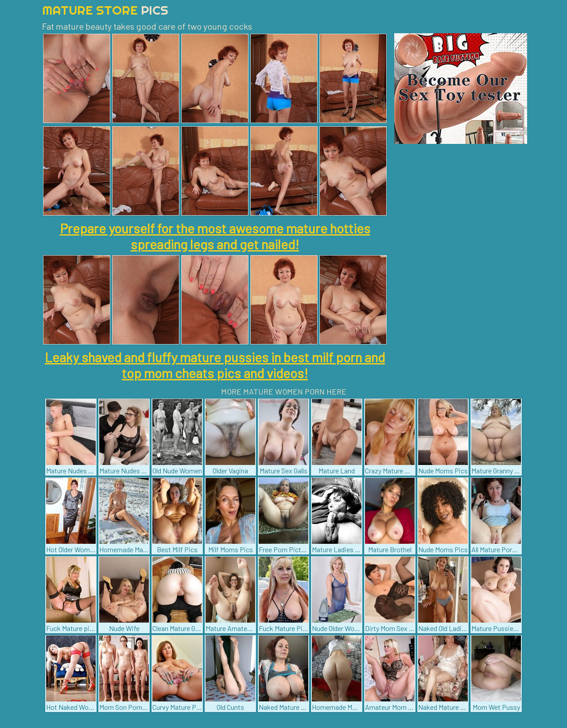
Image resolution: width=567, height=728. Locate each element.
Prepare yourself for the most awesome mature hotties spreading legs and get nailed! (215, 236)
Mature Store (105, 10)
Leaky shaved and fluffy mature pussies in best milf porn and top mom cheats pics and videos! (215, 365)
